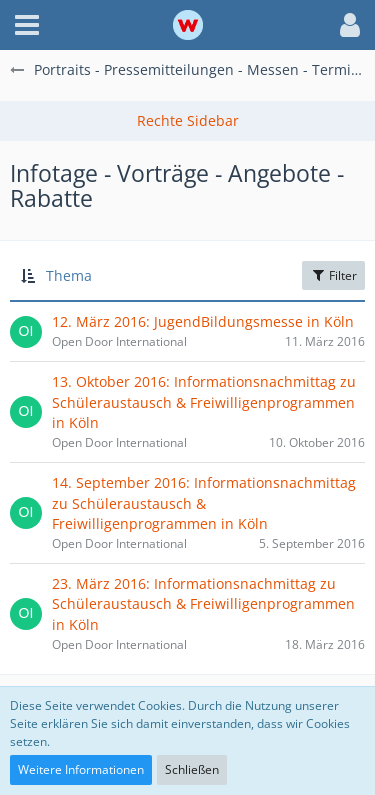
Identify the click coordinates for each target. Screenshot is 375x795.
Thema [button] (69, 275)
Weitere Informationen (81, 769)
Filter (333, 275)
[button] (27, 25)
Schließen (192, 769)
